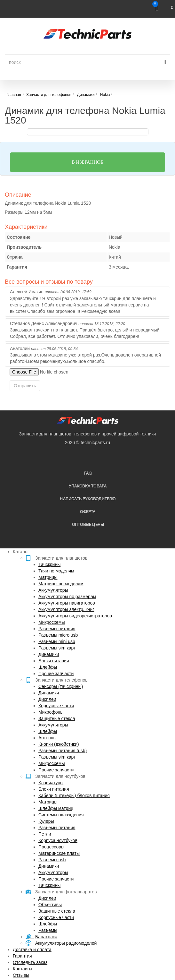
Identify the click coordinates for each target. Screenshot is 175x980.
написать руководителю (88, 499)
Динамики (49, 654)
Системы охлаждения (61, 815)
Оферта (88, 512)
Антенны (48, 738)
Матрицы (48, 577)
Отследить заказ (30, 962)
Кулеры (46, 821)
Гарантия (22, 956)
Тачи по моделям (56, 571)
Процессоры (51, 847)
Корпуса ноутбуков (58, 840)
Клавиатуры (51, 783)
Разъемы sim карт (57, 648)
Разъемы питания (57, 629)
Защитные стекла (57, 718)
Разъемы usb (52, 860)
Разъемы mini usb (57, 641)
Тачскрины (49, 564)
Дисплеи (47, 699)
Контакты (22, 969)
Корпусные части (56, 706)
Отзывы (21, 975)
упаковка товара (88, 486)
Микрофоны (51, 712)
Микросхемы (52, 622)
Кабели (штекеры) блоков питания (74, 795)
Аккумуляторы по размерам (67, 597)
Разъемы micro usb (58, 635)
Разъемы (48, 930)
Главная (14, 95)
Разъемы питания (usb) (63, 751)
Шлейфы (48, 667)
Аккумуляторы (53, 590)
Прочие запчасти (56, 674)
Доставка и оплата (32, 950)
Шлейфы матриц (56, 808)
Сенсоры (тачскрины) (61, 686)
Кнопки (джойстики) (59, 744)
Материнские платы (59, 853)
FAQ (88, 473)
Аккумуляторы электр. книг (66, 609)
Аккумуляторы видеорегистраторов (75, 616)
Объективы (50, 905)
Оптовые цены (88, 525)
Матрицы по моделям (61, 584)
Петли (45, 834)
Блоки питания (54, 661)
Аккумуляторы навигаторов (67, 603)
